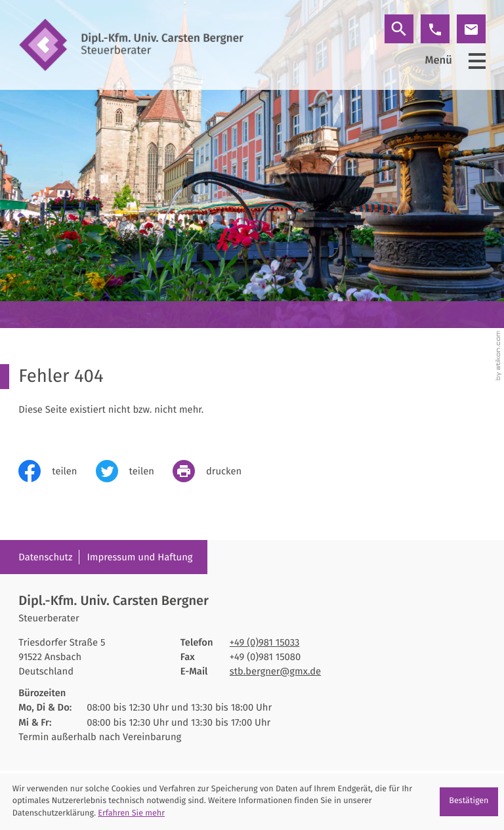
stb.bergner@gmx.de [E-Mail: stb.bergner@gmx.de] (275, 671)
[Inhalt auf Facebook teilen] (57, 471)
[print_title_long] (216, 471)
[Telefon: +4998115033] (265, 642)
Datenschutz (45, 557)
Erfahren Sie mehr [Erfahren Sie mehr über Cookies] (131, 813)
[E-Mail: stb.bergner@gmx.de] (471, 29)
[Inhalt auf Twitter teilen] (134, 471)
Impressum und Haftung (140, 557)
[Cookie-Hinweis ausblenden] (469, 802)
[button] (435, 29)
